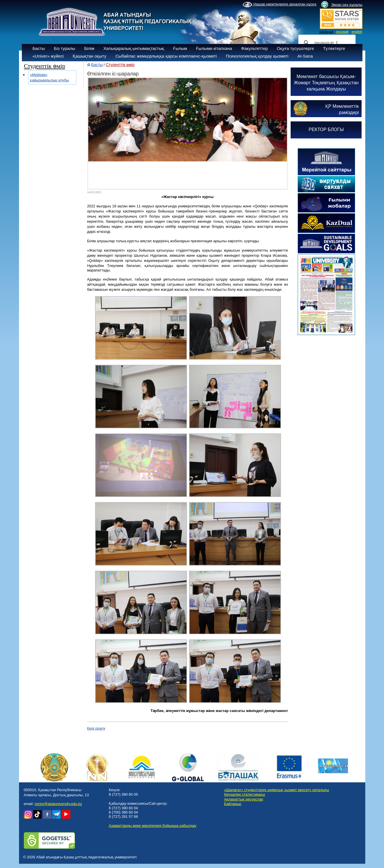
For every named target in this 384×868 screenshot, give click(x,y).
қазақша (326, 32)
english (357, 32)
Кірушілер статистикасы (245, 794)
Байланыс (233, 804)
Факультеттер (255, 48)
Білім (89, 48)
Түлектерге (334, 48)
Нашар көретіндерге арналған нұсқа (279, 5)
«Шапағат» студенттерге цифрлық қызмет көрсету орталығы (277, 790)
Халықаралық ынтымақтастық (134, 48)
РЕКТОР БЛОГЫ (326, 129)
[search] (326, 43)
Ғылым (180, 48)
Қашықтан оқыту (89, 56)
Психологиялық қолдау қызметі (257, 56)
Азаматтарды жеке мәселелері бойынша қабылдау (152, 826)
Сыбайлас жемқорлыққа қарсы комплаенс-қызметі (166, 56)
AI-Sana (305, 56)
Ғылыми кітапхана (214, 48)
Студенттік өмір (120, 65)
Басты (39, 48)
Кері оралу (96, 728)
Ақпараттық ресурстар (244, 799)
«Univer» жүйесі (48, 56)
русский (342, 32)
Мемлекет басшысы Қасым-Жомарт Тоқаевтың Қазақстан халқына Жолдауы (326, 83)
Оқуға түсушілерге (295, 48)
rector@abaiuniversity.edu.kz (58, 804)
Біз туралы (65, 48)
